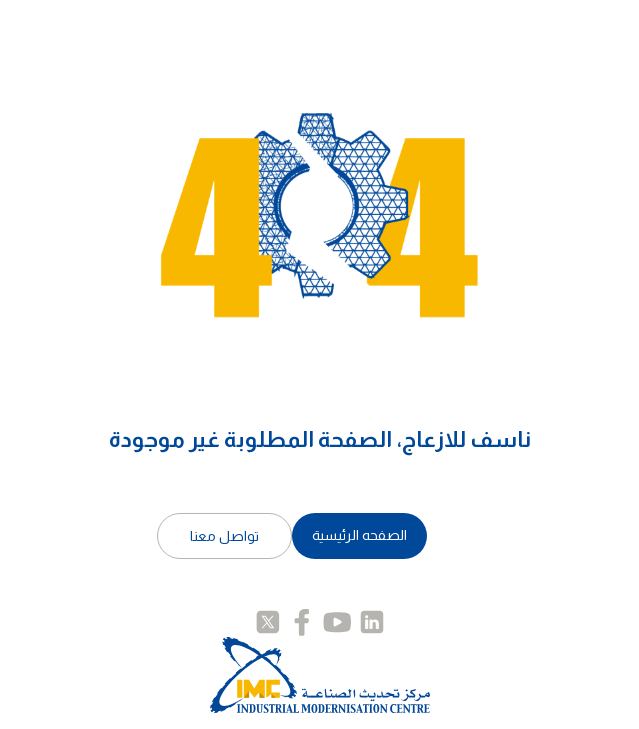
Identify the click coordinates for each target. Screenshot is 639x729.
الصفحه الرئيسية (359, 535)
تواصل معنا (224, 536)
